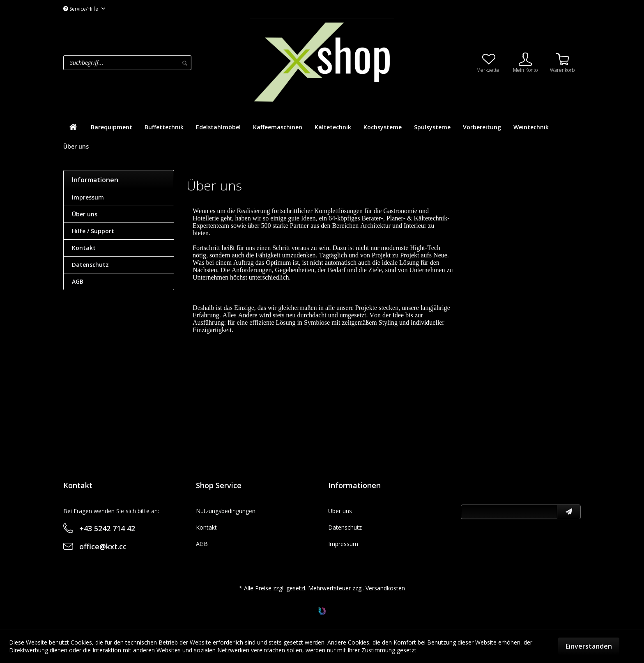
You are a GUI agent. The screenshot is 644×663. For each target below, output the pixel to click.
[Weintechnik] (531, 127)
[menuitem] (155, 63)
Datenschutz (90, 265)
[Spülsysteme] (432, 127)
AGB (78, 281)
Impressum (88, 197)
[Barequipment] (112, 127)
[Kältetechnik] (333, 127)
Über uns (85, 214)
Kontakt (84, 248)
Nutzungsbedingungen (226, 511)
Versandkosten (385, 588)
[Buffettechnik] (164, 127)
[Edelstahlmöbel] (218, 127)
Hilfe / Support (93, 231)
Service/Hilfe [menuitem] (81, 9)
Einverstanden (589, 646)
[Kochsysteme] (383, 127)
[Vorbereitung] (482, 127)
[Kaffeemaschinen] (278, 127)
